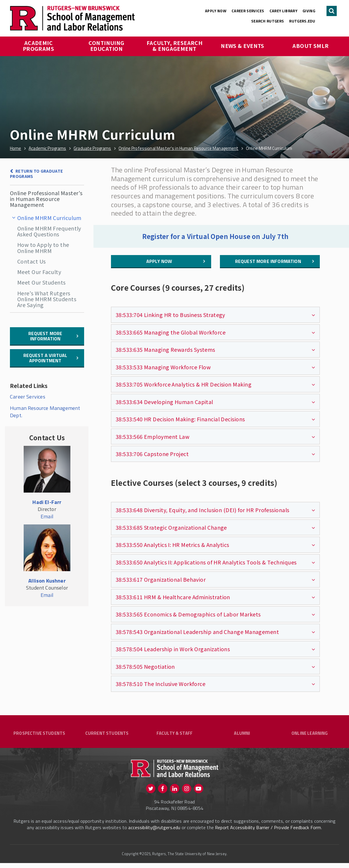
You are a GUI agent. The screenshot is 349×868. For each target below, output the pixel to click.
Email (47, 516)
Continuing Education (107, 46)
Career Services (248, 11)
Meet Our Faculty (39, 272)
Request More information (45, 336)
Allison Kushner (47, 581)
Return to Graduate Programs (36, 174)
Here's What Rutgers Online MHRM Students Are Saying (47, 299)
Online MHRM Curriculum (49, 218)
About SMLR (311, 46)
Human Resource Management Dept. (45, 412)
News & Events (243, 46)
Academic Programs (39, 46)
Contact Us (32, 261)
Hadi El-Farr (47, 502)
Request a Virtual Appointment (45, 358)
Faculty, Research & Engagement (175, 46)
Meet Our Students (41, 282)
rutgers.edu (302, 21)
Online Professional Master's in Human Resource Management (46, 199)
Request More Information (268, 261)
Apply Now (216, 11)
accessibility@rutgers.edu (154, 832)
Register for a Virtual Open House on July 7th (215, 236)
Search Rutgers (268, 21)
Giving (309, 11)
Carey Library (283, 11)
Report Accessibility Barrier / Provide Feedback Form (268, 832)
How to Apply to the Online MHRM (43, 247)
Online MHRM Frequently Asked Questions (49, 231)
